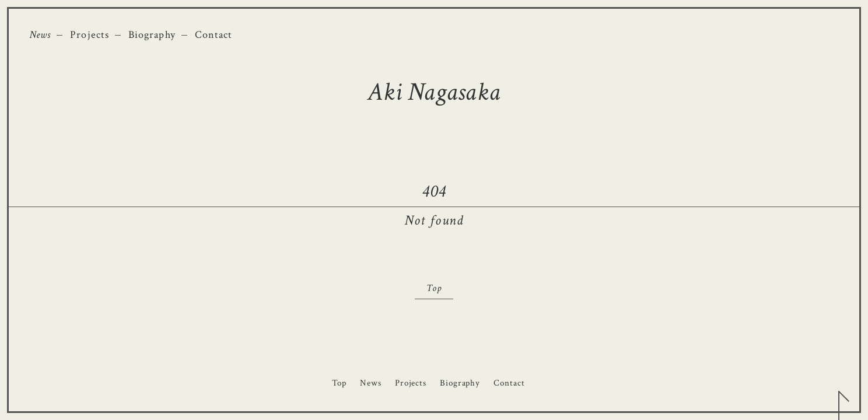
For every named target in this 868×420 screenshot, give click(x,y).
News (40, 35)
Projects (90, 35)
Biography (152, 35)
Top (434, 288)
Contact (214, 35)
